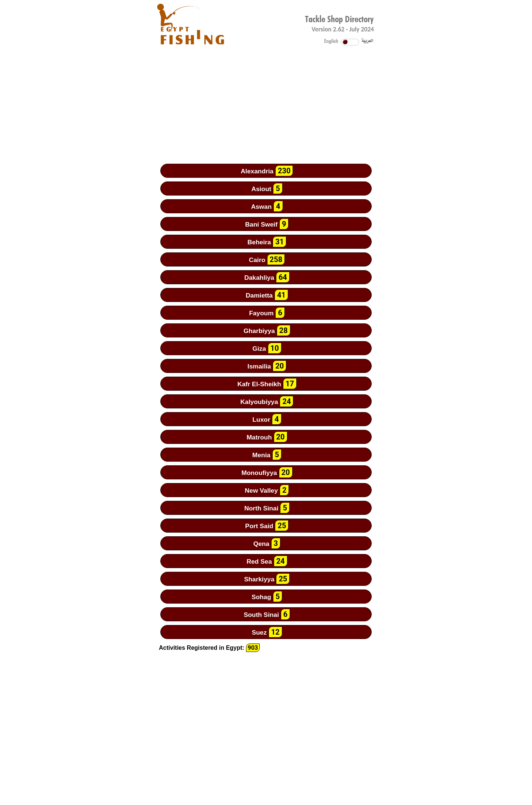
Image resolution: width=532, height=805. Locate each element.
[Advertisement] (266, 98)
